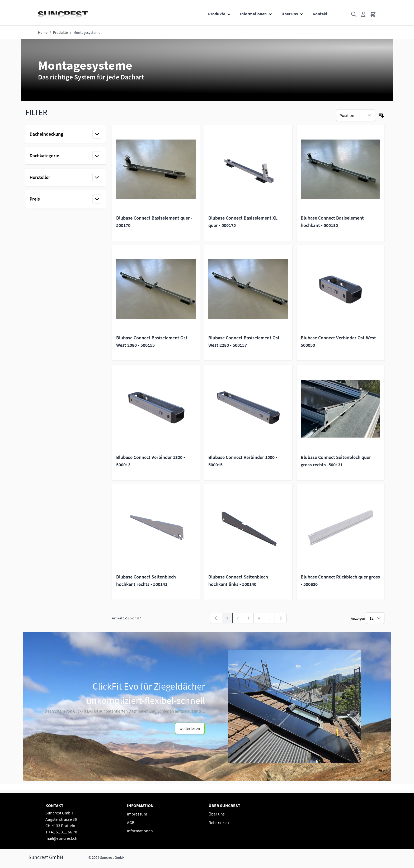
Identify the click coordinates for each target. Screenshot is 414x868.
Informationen (253, 14)
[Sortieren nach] (356, 115)
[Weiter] (281, 618)
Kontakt (320, 14)
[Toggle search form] (354, 14)
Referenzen (219, 822)
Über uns (290, 14)
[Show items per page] (375, 618)
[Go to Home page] (63, 14)
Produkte (217, 14)
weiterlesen (190, 728)
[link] (216, 618)
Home (43, 32)
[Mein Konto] (363, 14)
